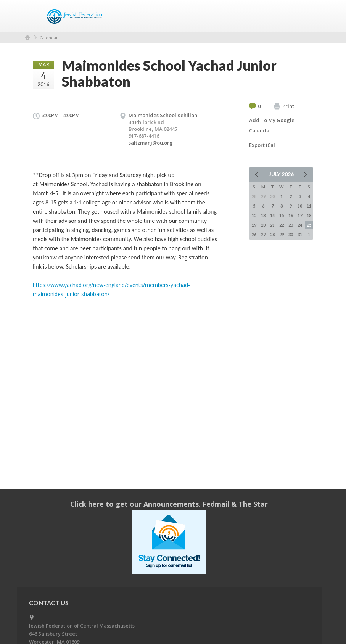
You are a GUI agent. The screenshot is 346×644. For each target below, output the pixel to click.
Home (27, 38)
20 (263, 225)
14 (272, 215)
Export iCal (262, 145)
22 (282, 225)
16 (291, 215)
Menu (304, 16)
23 (291, 225)
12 (254, 215)
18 (309, 215)
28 (272, 234)
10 (300, 206)
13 (263, 215)
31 (300, 234)
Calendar (49, 38)
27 (263, 234)
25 (309, 225)
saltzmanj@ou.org (151, 143)
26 (254, 234)
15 (282, 215)
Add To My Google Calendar (272, 125)
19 (254, 225)
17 (300, 215)
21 (272, 225)
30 (291, 234)
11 (309, 206)
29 (282, 234)
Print (284, 106)
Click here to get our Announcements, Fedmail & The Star (169, 504)
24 (300, 225)
